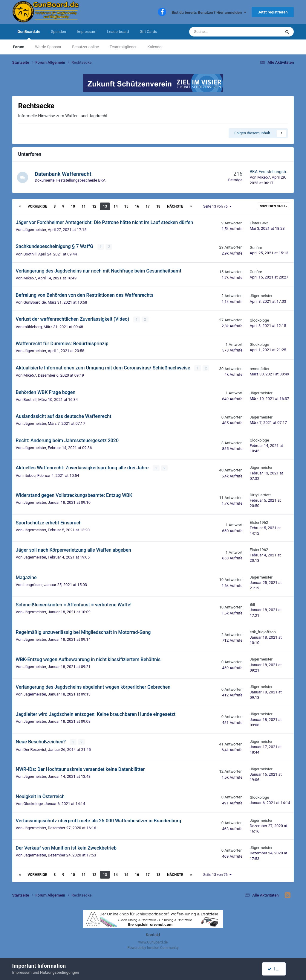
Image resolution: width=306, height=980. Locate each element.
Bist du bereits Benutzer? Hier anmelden (209, 12)
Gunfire (256, 247)
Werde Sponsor (48, 47)
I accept (277, 969)
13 (105, 206)
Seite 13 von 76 (217, 206)
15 (126, 206)
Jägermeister (35, 230)
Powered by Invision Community (153, 947)
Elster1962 (259, 223)
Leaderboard (118, 32)
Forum (19, 47)
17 (148, 206)
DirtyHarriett (260, 494)
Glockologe (259, 320)
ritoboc (29, 475)
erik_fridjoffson (263, 631)
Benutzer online (85, 47)
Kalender (155, 47)
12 (94, 206)
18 (158, 206)
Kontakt (153, 935)
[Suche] (220, 32)
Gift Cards (148, 32)
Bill (252, 604)
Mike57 (264, 177)
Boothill (30, 254)
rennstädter (259, 368)
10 (73, 206)
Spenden (58, 32)
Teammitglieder (123, 47)
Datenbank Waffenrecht (64, 174)
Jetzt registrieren (273, 12)
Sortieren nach (274, 206)
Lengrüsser (33, 584)
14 (116, 206)
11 (84, 206)
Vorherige (38, 206)
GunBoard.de (29, 34)
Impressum (87, 32)
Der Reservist (35, 749)
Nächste (175, 206)
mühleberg (33, 327)
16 (137, 206)
